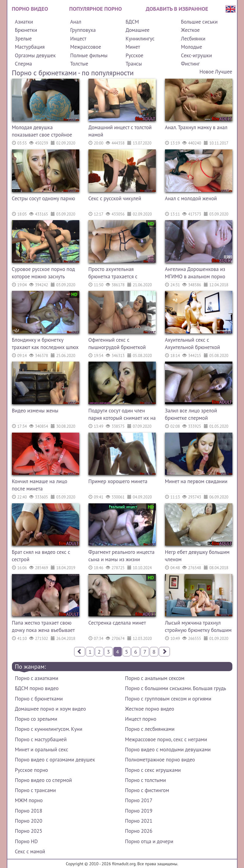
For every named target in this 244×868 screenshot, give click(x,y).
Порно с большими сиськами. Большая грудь (175, 688)
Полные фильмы (89, 55)
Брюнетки (26, 30)
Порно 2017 (139, 800)
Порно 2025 (29, 831)
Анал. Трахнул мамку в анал (196, 127)
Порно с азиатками (37, 678)
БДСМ (132, 22)
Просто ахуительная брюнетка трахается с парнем (113, 274)
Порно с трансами (36, 790)
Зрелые (23, 39)
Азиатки (24, 22)
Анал (76, 22)
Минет (133, 47)
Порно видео (30, 9)
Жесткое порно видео (150, 709)
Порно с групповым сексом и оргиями (168, 699)
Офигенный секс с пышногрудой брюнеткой (117, 344)
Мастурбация (30, 47)
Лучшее (223, 72)
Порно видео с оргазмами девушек (55, 760)
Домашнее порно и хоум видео (51, 709)
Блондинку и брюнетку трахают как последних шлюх (45, 344)
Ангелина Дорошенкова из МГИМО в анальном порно (195, 273)
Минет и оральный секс (42, 750)
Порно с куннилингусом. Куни (49, 729)
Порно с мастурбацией (41, 739)
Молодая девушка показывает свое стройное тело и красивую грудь (42, 132)
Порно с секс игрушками (153, 770)
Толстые (79, 64)
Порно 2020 (29, 821)
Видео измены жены (35, 411)
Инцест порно (141, 719)
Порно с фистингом (147, 790)
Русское (134, 55)
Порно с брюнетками (39, 699)
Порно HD (26, 841)
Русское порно (32, 770)
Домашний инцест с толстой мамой (120, 131)
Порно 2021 (139, 821)
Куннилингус (140, 39)
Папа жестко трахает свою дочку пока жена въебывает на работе (43, 627)
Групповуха (83, 30)
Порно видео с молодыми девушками (168, 750)
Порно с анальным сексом (155, 678)
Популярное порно (96, 9)
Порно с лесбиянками (150, 729)
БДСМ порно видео (37, 688)
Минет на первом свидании (196, 481)
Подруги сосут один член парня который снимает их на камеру (122, 415)
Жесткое (190, 30)
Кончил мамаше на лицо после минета (40, 485)
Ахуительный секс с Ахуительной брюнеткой (193, 344)
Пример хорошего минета (118, 481)
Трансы (134, 64)
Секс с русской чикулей (115, 198)
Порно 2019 (139, 811)
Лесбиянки (193, 39)
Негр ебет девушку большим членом (197, 556)
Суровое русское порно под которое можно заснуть (43, 273)
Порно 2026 (139, 831)
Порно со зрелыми (36, 719)
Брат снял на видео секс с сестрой (41, 556)
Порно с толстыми (145, 780)
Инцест (78, 39)
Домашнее (137, 30)
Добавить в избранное (177, 9)
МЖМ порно (29, 800)
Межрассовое (86, 47)
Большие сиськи (199, 22)
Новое (207, 72)
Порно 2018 (29, 811)
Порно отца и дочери (149, 841)
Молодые (191, 47)
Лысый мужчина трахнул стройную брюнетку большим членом (198, 627)
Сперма (24, 64)
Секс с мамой (30, 851)
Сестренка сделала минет (117, 623)
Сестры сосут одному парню (44, 198)
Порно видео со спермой (43, 780)
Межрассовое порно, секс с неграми (166, 739)
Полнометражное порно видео (160, 760)
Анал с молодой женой (191, 198)
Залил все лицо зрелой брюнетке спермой (191, 414)
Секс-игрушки (196, 55)
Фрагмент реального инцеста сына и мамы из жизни (122, 556)
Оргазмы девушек (35, 55)
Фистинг (190, 64)
